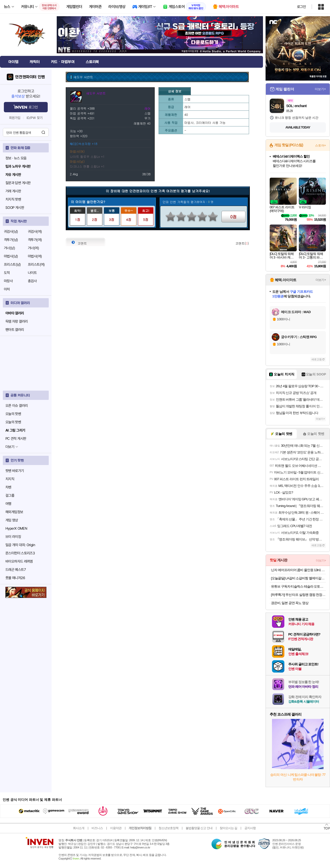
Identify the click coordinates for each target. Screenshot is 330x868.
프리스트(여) (36, 264)
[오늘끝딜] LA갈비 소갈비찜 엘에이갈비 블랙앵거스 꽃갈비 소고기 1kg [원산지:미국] (298, 578)
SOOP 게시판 (15, 208)
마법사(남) (11, 256)
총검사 (32, 281)
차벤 (8, 487)
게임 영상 (12, 520)
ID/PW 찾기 (35, 118)
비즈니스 (97, 828)
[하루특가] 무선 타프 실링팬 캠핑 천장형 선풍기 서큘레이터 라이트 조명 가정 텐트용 (298, 595)
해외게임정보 (14, 512)
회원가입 (15, 118)
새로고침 (317, 359)
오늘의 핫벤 (13, 414)
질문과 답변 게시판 (18, 183)
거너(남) (9, 248)
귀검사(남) (11, 231)
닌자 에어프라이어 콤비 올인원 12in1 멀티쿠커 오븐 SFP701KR (298, 570)
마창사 (8, 281)
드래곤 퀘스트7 (16, 570)
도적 (7, 273)
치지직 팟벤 (13, 199)
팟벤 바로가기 (15, 471)
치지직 (10, 479)
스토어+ (320, 145)
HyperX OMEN (16, 528)
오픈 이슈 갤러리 (16, 406)
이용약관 (116, 828)
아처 (7, 289)
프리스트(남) (12, 264)
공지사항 (250, 828)
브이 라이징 (13, 537)
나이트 (32, 273)
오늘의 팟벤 (13, 422)
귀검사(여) (35, 231)
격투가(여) (35, 240)
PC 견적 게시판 (16, 439)
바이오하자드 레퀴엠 (19, 561)
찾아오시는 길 (228, 828)
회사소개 (79, 828)
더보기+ (320, 89)
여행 (8, 504)
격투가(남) (11, 240)
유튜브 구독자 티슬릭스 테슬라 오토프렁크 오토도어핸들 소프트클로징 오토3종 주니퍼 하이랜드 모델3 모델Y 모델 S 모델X (298, 586)
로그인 (301, 7)
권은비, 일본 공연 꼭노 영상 (290, 603)
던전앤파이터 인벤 (30, 77)
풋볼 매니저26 (15, 578)
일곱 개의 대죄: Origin (20, 545)
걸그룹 (10, 495)
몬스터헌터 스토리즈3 (20, 553)
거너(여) (33, 248)
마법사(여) (35, 256)
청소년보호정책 (168, 828)
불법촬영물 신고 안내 (199, 828)
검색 (43, 132)
